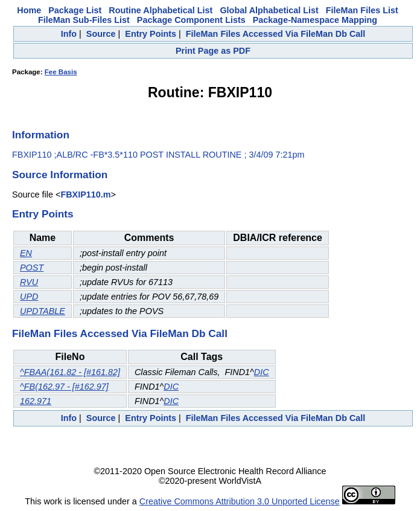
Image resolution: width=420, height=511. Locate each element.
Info (69, 34)
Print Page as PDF (213, 51)
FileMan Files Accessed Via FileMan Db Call (276, 34)
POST (32, 268)
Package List (75, 10)
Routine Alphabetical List (161, 10)
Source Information (60, 175)
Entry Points (151, 34)
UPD (29, 297)
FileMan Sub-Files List (84, 20)
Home (29, 10)
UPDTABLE (43, 311)
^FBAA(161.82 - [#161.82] (70, 372)
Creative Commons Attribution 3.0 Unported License (240, 501)
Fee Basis (61, 72)
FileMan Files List (362, 10)
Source (101, 34)
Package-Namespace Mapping (315, 20)
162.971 (36, 401)
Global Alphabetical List (269, 10)
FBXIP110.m (85, 194)
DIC (262, 372)
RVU (29, 282)
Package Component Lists (191, 20)
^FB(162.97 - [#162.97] (64, 387)
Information (41, 135)
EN (26, 253)
